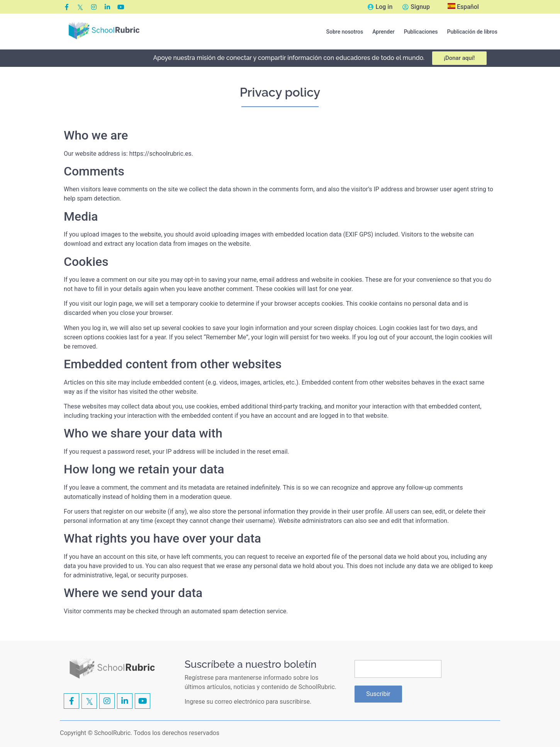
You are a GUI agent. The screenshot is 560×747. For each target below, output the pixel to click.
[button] (345, 32)
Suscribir (378, 694)
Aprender (383, 32)
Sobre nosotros (345, 32)
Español (463, 7)
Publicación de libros (472, 32)
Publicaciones (421, 32)
